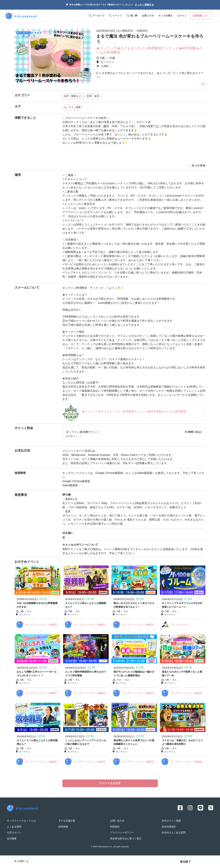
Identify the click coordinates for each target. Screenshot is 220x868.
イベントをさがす (110, 783)
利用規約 (115, 827)
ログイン (182, 16)
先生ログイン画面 (171, 821)
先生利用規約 (169, 827)
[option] (53, 56)
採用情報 (63, 827)
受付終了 (185, 862)
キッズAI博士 (166, 16)
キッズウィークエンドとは (21, 821)
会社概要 (12, 839)
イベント (115, 16)
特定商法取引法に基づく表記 (126, 839)
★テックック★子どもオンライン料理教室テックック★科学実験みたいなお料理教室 (150, 51)
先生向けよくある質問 (174, 833)
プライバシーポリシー (122, 833)
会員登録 (201, 16)
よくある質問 (14, 827)
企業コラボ (148, 16)
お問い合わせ (117, 821)
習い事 (132, 16)
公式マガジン (14, 833)
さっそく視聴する (144, 5)
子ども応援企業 (67, 821)
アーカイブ (97, 16)
